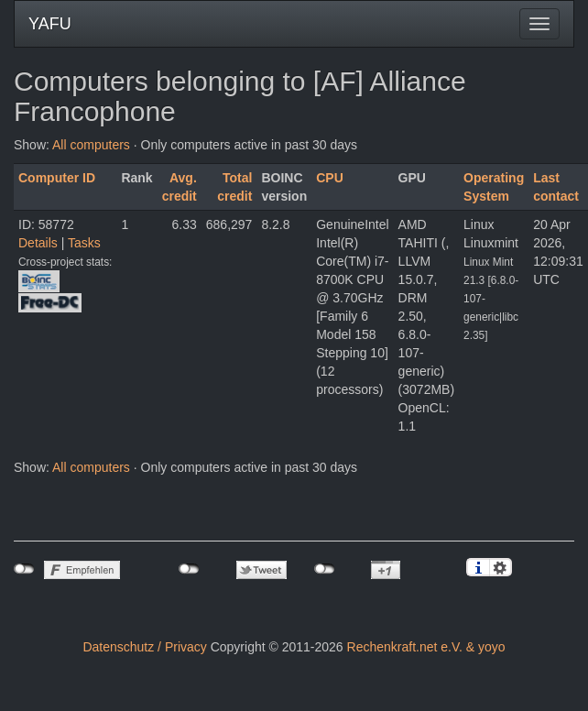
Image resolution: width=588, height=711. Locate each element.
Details (38, 243)
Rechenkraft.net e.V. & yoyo (426, 647)
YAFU (50, 24)
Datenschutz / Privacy (144, 647)
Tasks (84, 243)
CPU (330, 178)
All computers (91, 145)
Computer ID (57, 178)
